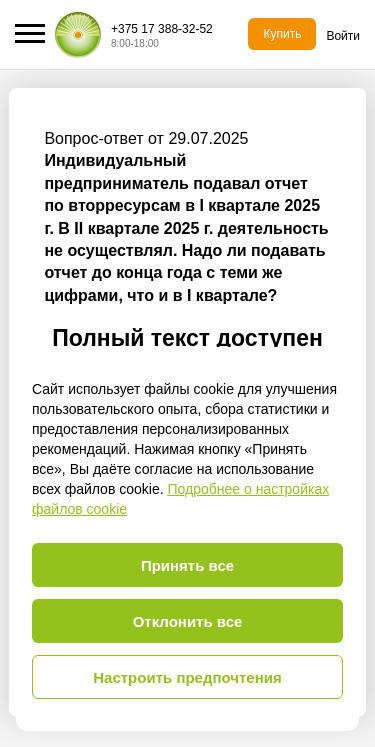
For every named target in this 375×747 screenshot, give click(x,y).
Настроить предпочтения (187, 677)
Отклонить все (188, 621)
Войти (343, 36)
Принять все (187, 565)
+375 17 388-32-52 (162, 29)
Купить (282, 34)
